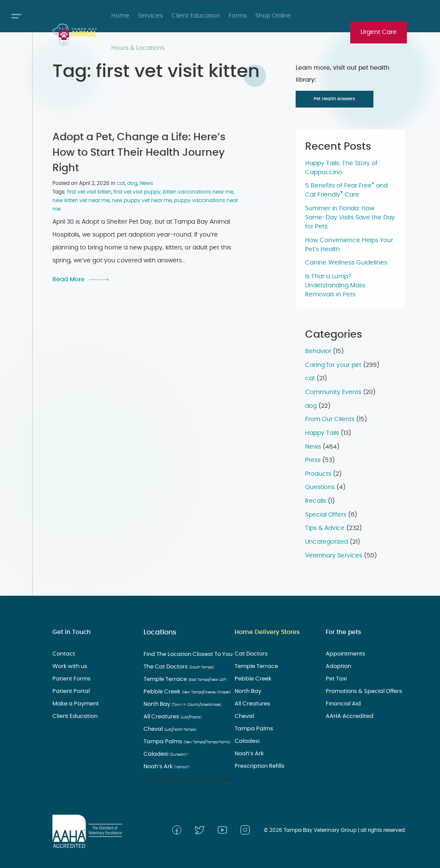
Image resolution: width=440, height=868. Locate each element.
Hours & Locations (138, 48)
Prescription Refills (258, 766)
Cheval (168, 729)
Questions (320, 487)
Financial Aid (343, 704)
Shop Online (273, 16)
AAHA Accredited (347, 716)
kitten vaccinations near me (198, 191)
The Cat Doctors (175, 666)
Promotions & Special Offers (361, 691)
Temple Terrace (181, 679)
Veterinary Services (334, 556)
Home (120, 16)
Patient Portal (70, 691)
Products (318, 474)
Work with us (69, 666)
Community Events (333, 392)
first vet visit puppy (137, 191)
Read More (69, 278)
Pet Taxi (336, 679)
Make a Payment (74, 704)
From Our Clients (330, 419)
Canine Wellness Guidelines (346, 263)
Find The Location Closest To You (185, 654)
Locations (158, 632)
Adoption (338, 666)
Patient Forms (70, 679)
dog (132, 182)
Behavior (318, 351)
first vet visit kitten (89, 191)
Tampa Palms (183, 741)
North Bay (177, 704)
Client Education (196, 16)
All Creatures (169, 716)
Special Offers (326, 515)
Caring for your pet (333, 365)
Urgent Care (379, 32)
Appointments (344, 654)
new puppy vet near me (142, 199)
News (146, 182)
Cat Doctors (250, 654)
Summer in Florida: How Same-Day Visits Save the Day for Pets (350, 218)
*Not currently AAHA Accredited (183, 779)
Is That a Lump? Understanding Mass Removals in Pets (335, 286)
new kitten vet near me (81, 199)
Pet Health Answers (334, 99)
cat (121, 182)
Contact (63, 654)
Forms (238, 16)
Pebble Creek (183, 691)
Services (150, 16)
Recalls (316, 501)
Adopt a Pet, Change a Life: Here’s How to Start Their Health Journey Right (139, 151)
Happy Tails (322, 433)
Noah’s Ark (165, 766)
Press (313, 460)
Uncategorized (327, 542)
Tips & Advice (325, 528)
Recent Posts (338, 147)
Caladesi (164, 754)
